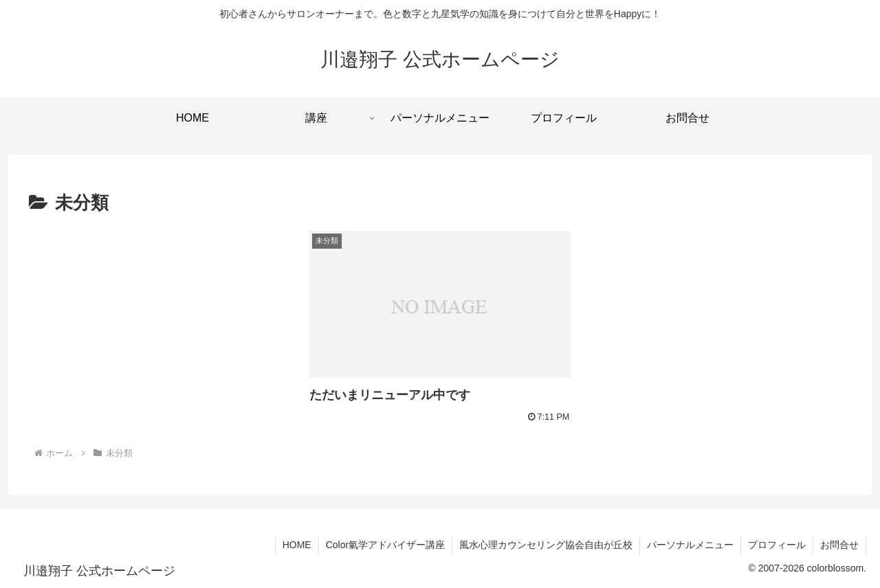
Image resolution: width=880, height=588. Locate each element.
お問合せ (839, 545)
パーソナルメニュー (690, 545)
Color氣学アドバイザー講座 (385, 545)
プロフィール (777, 545)
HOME (297, 545)
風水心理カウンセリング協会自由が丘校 (546, 545)
